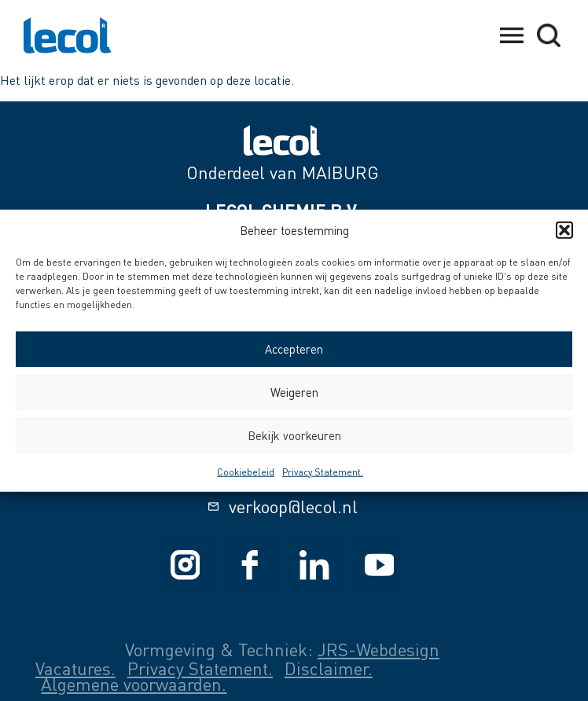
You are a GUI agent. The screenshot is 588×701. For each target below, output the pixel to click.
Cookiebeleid (246, 471)
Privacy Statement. (323, 471)
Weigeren (294, 392)
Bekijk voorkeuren (294, 435)
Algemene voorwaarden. (134, 684)
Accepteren (294, 349)
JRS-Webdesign (379, 650)
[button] (564, 230)
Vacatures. (75, 669)
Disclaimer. (329, 669)
